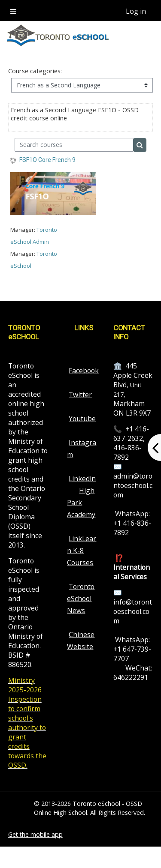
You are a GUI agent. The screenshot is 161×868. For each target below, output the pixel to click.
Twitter (80, 395)
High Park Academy (81, 503)
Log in (136, 11)
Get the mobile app (35, 834)
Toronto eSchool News (81, 599)
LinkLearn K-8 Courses (82, 551)
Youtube (82, 419)
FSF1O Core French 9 (47, 160)
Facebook (84, 371)
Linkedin (82, 479)
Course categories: (35, 71)
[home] (58, 35)
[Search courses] (74, 145)
